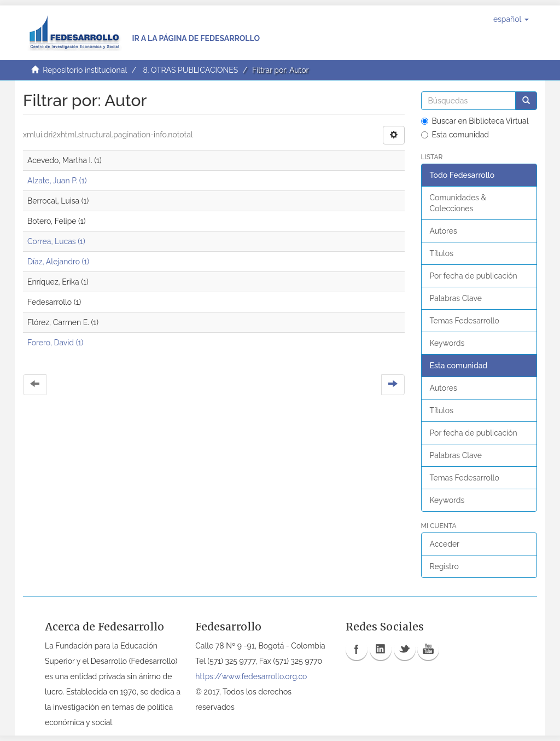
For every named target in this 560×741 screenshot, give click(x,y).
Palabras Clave (456, 298)
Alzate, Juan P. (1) (57, 181)
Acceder (445, 544)
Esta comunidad (455, 135)
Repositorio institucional (85, 70)
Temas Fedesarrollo (465, 321)
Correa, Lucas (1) (56, 241)
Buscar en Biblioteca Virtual (475, 121)
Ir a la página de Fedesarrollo (196, 38)
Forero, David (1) (55, 343)
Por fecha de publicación (474, 276)
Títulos (442, 253)
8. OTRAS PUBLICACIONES (190, 70)
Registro (444, 566)
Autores (444, 231)
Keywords (447, 343)
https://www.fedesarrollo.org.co (251, 676)
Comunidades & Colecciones (458, 203)
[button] (511, 19)
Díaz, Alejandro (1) (58, 262)
